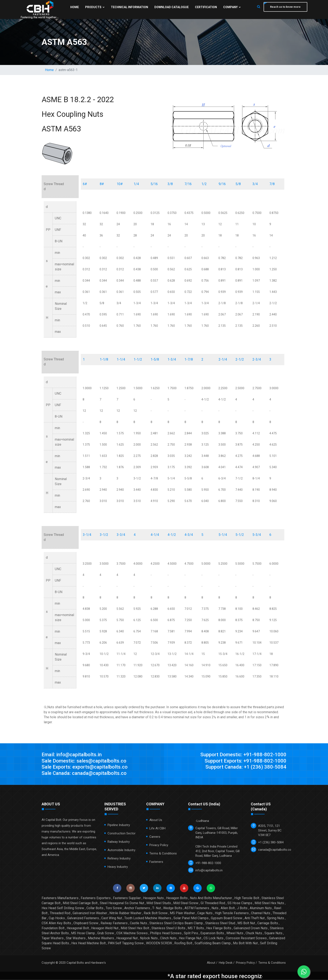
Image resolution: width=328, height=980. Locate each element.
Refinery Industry (119, 859)
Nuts (215, 908)
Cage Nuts (205, 913)
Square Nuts (273, 933)
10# (120, 184)
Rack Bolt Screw (156, 913)
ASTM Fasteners (197, 908)
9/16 (222, 184)
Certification (206, 7)
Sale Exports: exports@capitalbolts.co (85, 767)
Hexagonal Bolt (78, 928)
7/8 (272, 184)
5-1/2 (240, 535)
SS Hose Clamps (240, 903)
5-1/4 (223, 535)
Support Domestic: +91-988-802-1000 (243, 755)
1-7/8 (189, 359)
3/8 (170, 184)
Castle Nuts (138, 923)
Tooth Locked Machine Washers (148, 918)
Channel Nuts (261, 913)
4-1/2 (172, 535)
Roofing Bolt (183, 943)
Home (75, 7)
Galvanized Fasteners (83, 918)
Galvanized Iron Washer (90, 913)
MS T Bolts (196, 928)
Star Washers (76, 938)
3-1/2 (104, 535)
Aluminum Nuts (261, 908)
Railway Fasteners (114, 923)
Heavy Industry (118, 867)
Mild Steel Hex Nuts (269, 903)
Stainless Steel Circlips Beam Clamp (176, 923)
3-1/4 (87, 535)
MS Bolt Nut (246, 923)
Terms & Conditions (163, 854)
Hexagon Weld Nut (105, 928)
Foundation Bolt (53, 928)
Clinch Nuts (168, 938)
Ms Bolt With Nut (245, 943)
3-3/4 (121, 535)
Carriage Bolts (268, 923)
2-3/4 (257, 359)
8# (102, 184)
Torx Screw (114, 908)
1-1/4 (121, 359)
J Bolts (242, 908)
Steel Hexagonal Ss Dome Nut (122, 903)
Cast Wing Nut (112, 918)
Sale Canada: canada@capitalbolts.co (84, 774)
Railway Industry (119, 842)
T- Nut (157, 908)
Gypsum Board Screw (227, 918)
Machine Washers (101, 938)
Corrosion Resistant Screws (246, 938)
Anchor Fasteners (137, 908)
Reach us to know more (285, 7)
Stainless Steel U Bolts (168, 928)
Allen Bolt (228, 908)
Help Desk (226, 963)
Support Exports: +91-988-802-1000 (245, 761)
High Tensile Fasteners (232, 913)
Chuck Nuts (254, 933)
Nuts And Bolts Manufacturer (211, 898)
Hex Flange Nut (190, 938)
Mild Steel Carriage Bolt (80, 903)
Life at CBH (157, 829)
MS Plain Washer (182, 913)
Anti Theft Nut (255, 918)
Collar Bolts (95, 908)
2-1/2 (240, 359)
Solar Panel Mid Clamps (191, 918)
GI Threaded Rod (213, 903)
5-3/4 (257, 535)
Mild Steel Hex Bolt (135, 928)
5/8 (238, 184)
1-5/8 (155, 359)
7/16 (188, 184)
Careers (155, 837)
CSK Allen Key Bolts (56, 923)
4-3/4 (189, 535)
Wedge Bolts (173, 908)
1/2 (204, 184)
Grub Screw (106, 933)
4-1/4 (155, 535)
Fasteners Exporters (96, 898)
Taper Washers (53, 938)
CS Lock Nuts (213, 938)
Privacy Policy (159, 845)
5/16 (154, 184)
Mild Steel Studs (159, 903)
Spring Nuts (275, 918)
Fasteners (156, 862)
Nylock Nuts (149, 938)
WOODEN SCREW (159, 943)
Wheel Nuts (235, 933)
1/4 (136, 184)
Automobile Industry (121, 850)
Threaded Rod (60, 913)
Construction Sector (122, 834)
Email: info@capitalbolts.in (72, 755)
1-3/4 (172, 359)
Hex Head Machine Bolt (88, 943)
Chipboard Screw (86, 923)
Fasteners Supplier (127, 898)
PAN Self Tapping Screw (126, 943)
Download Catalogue (172, 7)
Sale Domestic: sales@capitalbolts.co (84, 761)
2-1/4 (223, 359)
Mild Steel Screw (186, 903)
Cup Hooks (57, 918)
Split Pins (191, 933)
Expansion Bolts (212, 933)
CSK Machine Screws (132, 933)
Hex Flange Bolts (219, 928)
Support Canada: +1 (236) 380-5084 (246, 767)
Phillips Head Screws (166, 933)
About (211, 963)
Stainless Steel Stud (220, 923)
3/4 (255, 184)
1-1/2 (138, 359)
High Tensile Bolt (247, 898)
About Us (156, 820)
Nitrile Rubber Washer (125, 913)
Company (232, 7)
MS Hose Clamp (83, 933)
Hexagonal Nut (127, 938)
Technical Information (129, 7)
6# (85, 184)
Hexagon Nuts (153, 898)
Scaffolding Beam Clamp (213, 943)
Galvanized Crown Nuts (251, 928)
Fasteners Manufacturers (60, 898)
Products (95, 7)
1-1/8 (104, 359)
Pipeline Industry (119, 825)
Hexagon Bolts (177, 898)
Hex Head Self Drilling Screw (63, 908)
